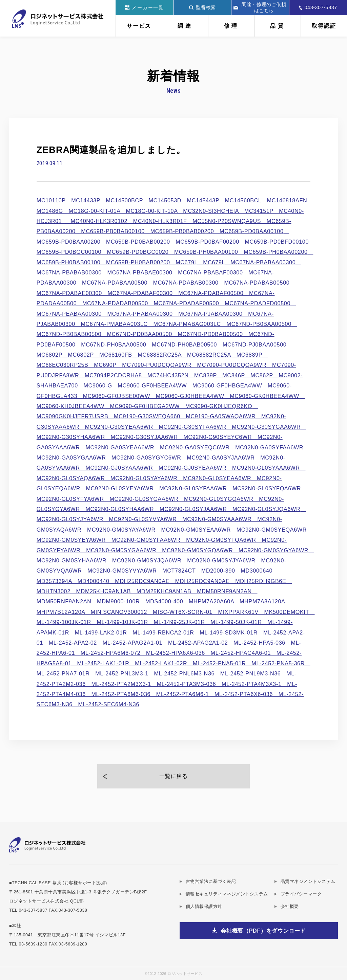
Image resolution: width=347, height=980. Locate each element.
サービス (139, 26)
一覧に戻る (173, 776)
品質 (278, 26)
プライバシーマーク (301, 894)
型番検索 (202, 7)
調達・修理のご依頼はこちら (260, 8)
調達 (185, 26)
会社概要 (290, 907)
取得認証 (324, 26)
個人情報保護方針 (204, 907)
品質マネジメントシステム (308, 882)
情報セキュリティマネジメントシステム (227, 894)
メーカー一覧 (145, 7)
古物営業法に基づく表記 (211, 882)
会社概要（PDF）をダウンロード (263, 931)
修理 (232, 26)
